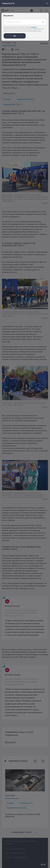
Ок (15, 36)
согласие (33, 27)
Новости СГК (25, 3)
